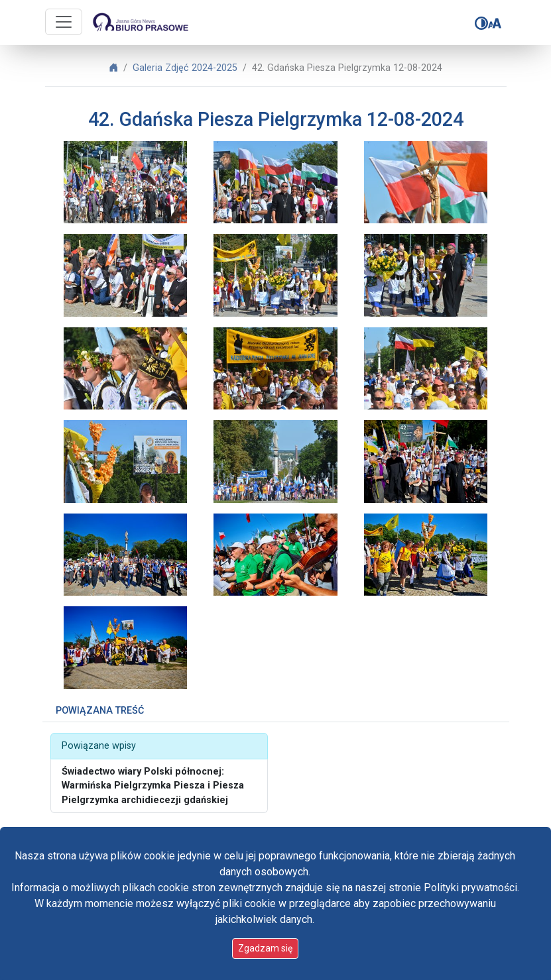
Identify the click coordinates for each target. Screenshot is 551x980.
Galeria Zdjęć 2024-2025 (185, 68)
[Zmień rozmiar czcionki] (495, 23)
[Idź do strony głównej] (140, 23)
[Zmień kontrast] (481, 23)
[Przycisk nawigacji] (64, 22)
